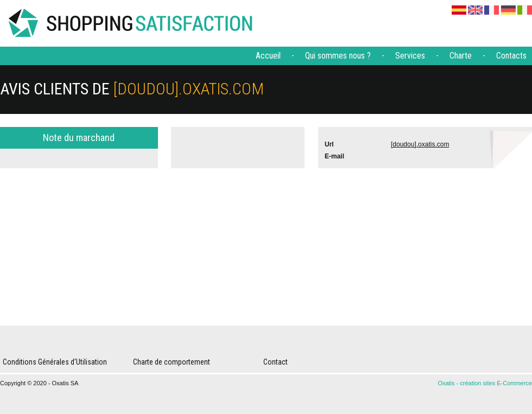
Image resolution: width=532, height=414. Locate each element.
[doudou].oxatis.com (420, 144)
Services (410, 56)
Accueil (268, 56)
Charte (461, 56)
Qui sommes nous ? (338, 56)
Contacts (511, 56)
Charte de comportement (172, 362)
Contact (275, 362)
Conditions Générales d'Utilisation (55, 362)
